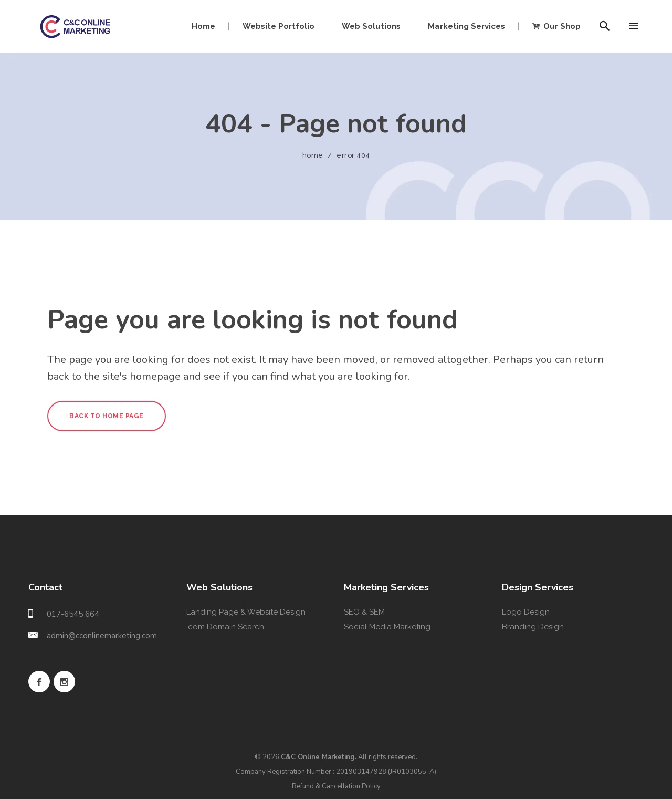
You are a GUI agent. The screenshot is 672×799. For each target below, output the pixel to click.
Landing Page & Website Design (246, 612)
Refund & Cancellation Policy (336, 786)
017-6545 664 (73, 614)
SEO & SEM (364, 612)
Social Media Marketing (387, 627)
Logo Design (526, 612)
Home (313, 155)
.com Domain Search (225, 627)
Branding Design (533, 627)
